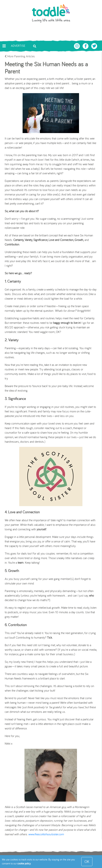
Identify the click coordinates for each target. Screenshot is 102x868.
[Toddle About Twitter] (94, 46)
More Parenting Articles (20, 56)
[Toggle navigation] (4, 46)
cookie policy (24, 863)
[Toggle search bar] (35, 46)
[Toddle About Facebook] (86, 46)
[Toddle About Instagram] (77, 46)
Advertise (18, 46)
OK (87, 861)
